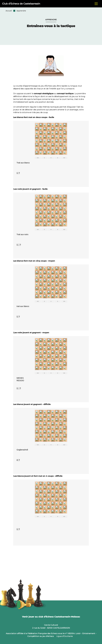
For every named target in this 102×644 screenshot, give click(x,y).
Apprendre (21, 11)
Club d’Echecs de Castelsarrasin (21, 4)
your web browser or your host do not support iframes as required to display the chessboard (51, 154)
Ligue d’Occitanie (65, 636)
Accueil (9, 11)
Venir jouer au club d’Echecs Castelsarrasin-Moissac (51, 617)
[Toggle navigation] (96, 4)
